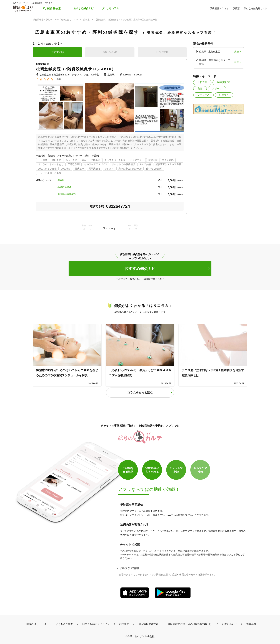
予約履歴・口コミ (219, 8)
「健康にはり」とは (35, 624)
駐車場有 (224, 95)
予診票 (236, 8)
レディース (203, 95)
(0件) (59, 79)
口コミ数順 (162, 52)
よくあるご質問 (64, 624)
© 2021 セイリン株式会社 (140, 636)
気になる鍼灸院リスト (256, 8)
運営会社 (251, 624)
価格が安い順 (110, 52)
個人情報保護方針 (148, 624)
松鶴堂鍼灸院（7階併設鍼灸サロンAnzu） (76, 69)
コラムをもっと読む (140, 392)
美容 (200, 89)
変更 (237, 52)
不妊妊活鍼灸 (64, 187)
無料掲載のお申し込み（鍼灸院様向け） (190, 624)
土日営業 (202, 82)
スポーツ (217, 89)
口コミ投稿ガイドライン (96, 624)
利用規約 (124, 624)
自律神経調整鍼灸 (67, 194)
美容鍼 (61, 180)
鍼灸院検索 (54, 8)
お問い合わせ (229, 624)
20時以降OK (223, 82)
